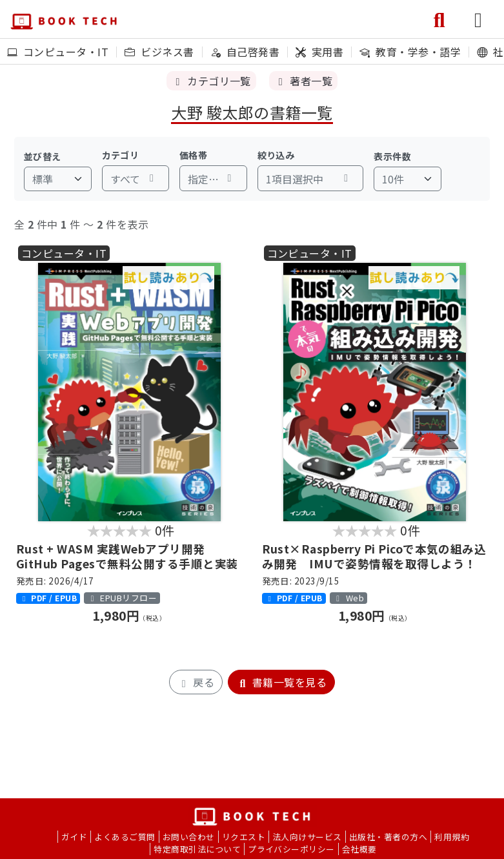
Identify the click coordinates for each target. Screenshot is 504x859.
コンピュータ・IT (58, 52)
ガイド (74, 837)
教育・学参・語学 (410, 52)
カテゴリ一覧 (211, 81)
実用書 (319, 52)
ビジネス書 (159, 52)
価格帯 (193, 155)
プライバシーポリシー (291, 849)
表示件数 (392, 156)
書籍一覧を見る (281, 682)
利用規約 (452, 837)
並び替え (43, 156)
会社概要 (359, 849)
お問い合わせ (189, 837)
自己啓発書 (245, 52)
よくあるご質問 (125, 837)
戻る (196, 682)
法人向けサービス (307, 837)
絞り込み (276, 155)
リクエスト (244, 837)
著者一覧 (303, 81)
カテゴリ (121, 155)
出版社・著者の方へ (388, 837)
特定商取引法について (197, 849)
